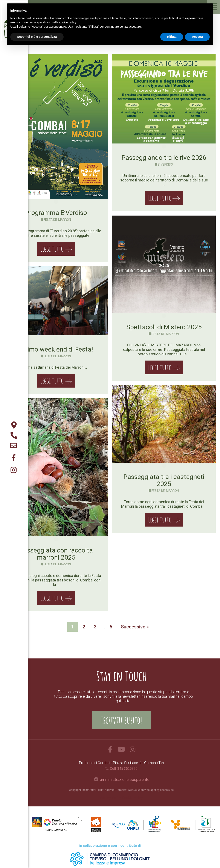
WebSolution (136, 790)
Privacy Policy (110, 798)
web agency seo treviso (159, 790)
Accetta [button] (197, 37)
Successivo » (135, 627)
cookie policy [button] (68, 22)
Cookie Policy (132, 798)
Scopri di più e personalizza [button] (37, 37)
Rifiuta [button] (172, 37)
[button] (121, 720)
